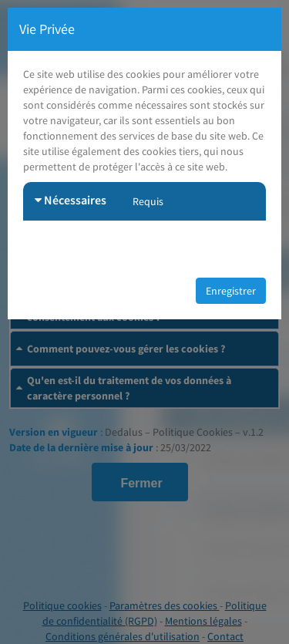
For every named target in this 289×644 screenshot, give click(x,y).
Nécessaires (71, 200)
